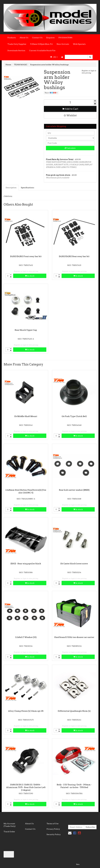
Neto (78, 864)
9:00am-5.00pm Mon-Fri (41, 44)
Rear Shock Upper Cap (26, 330)
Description (11, 188)
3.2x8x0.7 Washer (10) (26, 637)
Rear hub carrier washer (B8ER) (74, 490)
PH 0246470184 (65, 38)
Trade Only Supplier (17, 44)
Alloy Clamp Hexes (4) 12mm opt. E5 (26, 711)
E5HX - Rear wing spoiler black (26, 564)
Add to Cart (70, 109)
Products (12, 38)
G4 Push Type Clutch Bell (74, 416)
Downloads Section (16, 51)
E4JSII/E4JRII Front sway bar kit (26, 256)
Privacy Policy (53, 829)
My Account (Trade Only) (10, 825)
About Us (24, 38)
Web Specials (79, 44)
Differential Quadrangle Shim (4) (74, 711)
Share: (51, 93)
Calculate (70, 148)
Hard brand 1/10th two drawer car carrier (74, 637)
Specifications (27, 188)
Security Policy (54, 834)
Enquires (50, 38)
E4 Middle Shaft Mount (26, 416)
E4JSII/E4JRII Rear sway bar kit (74, 256)
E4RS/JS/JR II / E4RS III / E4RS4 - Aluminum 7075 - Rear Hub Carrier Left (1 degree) (26, 787)
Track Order (9, 832)
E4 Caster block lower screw (74, 564)
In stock (30, 276)
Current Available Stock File (42, 51)
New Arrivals (63, 44)
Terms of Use (53, 824)
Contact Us (37, 38)
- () (54, 57)
